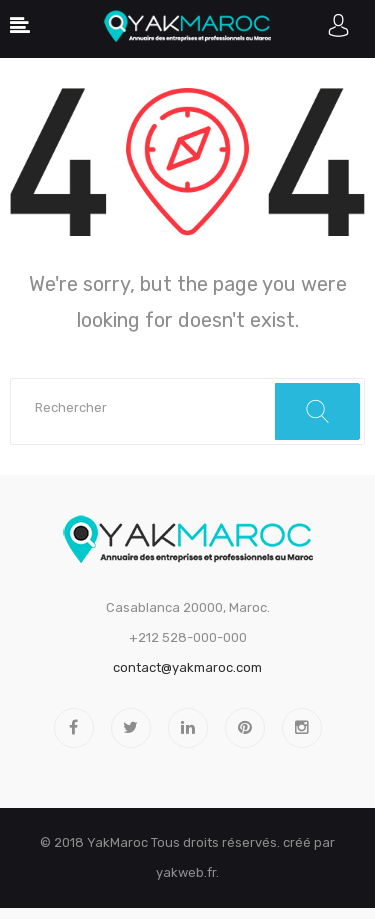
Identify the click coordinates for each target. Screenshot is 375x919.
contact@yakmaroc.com (187, 667)
